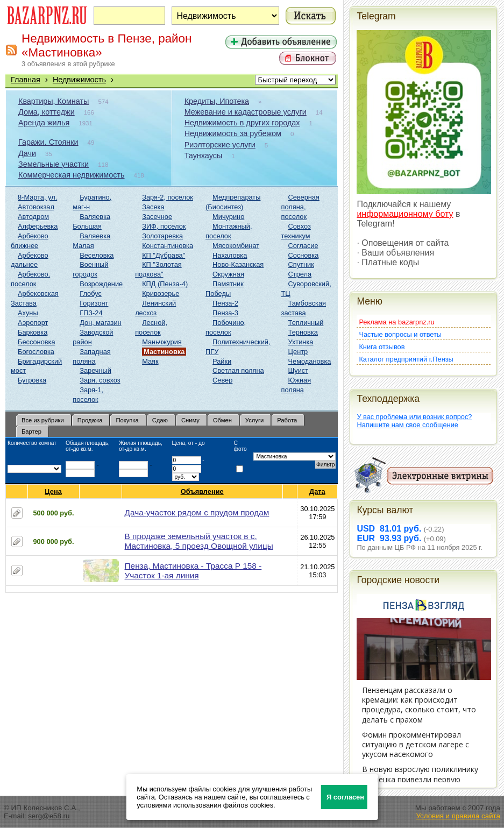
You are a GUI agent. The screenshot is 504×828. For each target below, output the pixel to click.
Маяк (150, 361)
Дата (318, 491)
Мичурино (228, 217)
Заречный (95, 370)
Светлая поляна (238, 370)
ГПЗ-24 (91, 313)
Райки (222, 361)
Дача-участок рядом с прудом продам (197, 512)
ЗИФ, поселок (164, 226)
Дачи (27, 153)
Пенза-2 (225, 303)
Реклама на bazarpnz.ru (396, 322)
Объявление (203, 491)
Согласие (303, 246)
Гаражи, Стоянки (48, 142)
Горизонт (94, 303)
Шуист (299, 370)
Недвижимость (79, 80)
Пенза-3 (225, 313)
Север (222, 380)
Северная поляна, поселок (300, 207)
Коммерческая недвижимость (72, 175)
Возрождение (101, 284)
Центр (298, 352)
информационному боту (405, 214)
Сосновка (304, 255)
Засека (153, 207)
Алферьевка (38, 226)
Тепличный (306, 323)
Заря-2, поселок (168, 197)
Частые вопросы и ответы (400, 334)
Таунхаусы (204, 155)
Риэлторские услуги (220, 145)
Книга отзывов (382, 347)
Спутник (301, 264)
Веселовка (97, 255)
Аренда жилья (44, 123)
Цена (53, 491)
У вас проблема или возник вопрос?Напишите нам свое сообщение (414, 421)
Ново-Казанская (238, 264)
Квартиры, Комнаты (54, 101)
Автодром (33, 217)
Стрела (300, 274)
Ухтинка (301, 342)
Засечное (157, 217)
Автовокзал (36, 207)
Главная (26, 80)
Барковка (33, 332)
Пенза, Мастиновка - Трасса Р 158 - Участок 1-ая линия (193, 571)
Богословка (36, 352)
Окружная (228, 274)
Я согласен (345, 797)
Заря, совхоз (100, 380)
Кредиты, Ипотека (217, 101)
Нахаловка (230, 255)
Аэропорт (33, 323)
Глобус (91, 293)
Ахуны (28, 313)
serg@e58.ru (49, 816)
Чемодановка (310, 361)
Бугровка (32, 380)
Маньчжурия (162, 342)
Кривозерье (161, 293)
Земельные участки (54, 164)
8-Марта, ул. (37, 197)
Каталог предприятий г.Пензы (406, 359)
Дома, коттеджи (47, 112)
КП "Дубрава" (164, 255)
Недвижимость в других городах (242, 123)
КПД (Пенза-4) (165, 284)
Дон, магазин (100, 323)
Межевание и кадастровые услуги (246, 112)
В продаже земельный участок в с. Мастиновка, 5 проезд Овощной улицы (199, 541)
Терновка (303, 332)
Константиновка (168, 246)
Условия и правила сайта (458, 816)
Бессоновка (37, 342)
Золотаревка (162, 236)
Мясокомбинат (236, 246)
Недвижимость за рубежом (233, 133)
